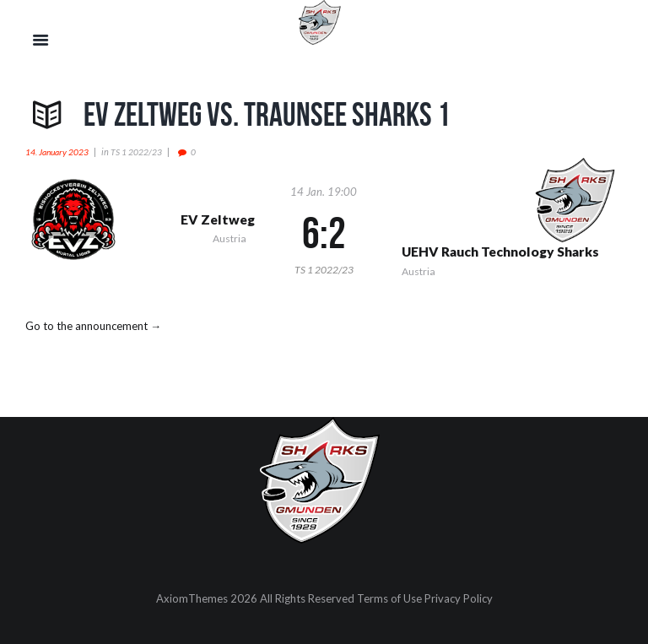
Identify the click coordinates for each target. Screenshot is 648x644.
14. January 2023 (57, 152)
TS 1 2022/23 (136, 152)
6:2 (324, 233)
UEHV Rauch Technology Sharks (500, 252)
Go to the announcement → (93, 326)
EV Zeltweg (218, 219)
